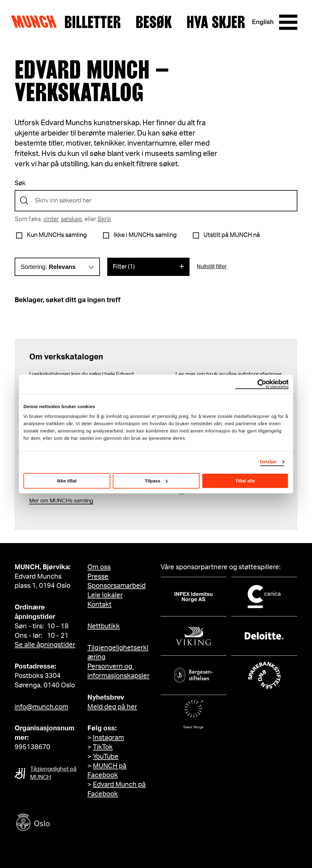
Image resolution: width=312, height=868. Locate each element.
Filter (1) (124, 267)
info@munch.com (41, 707)
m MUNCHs (58, 501)
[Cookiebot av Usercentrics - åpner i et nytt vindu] (262, 384)
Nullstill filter (212, 267)
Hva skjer (216, 22)
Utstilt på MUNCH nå (232, 235)
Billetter (93, 22)
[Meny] (288, 22)
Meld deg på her (112, 707)
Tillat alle (245, 481)
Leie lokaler (105, 595)
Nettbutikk (104, 626)
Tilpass (156, 481)
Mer (34, 501)
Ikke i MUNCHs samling (145, 235)
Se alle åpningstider (45, 645)
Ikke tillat (67, 481)
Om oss (99, 567)
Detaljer (268, 462)
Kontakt (99, 605)
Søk (20, 183)
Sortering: (48, 267)
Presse (98, 577)
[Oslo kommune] (60, 823)
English (263, 22)
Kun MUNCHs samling (57, 235)
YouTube (106, 757)
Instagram (108, 738)
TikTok (103, 747)
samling (83, 501)
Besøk (154, 22)
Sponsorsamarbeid (117, 586)
